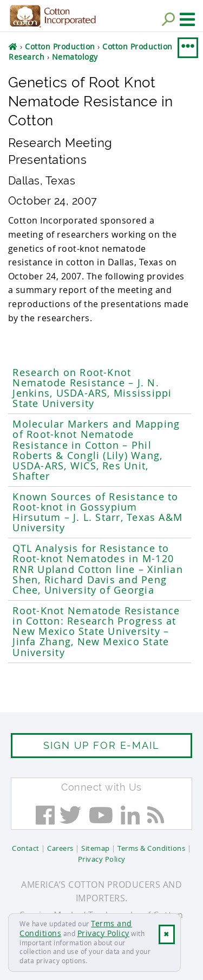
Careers (60, 848)
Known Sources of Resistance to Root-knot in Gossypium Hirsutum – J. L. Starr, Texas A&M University (97, 513)
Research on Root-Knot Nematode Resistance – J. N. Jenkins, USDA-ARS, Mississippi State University (92, 388)
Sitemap (96, 848)
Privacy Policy (103, 933)
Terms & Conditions (151, 848)
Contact (26, 848)
